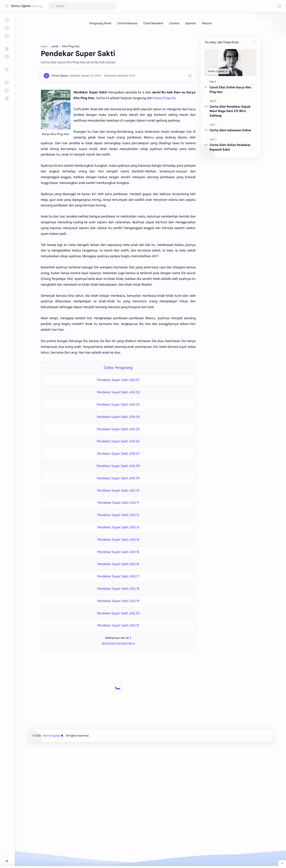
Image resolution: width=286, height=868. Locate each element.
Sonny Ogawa (21, 6)
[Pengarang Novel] (100, 23)
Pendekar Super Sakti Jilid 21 (118, 625)
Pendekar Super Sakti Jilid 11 (118, 503)
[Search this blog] (82, 6)
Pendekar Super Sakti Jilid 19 (118, 601)
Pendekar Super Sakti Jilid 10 (118, 491)
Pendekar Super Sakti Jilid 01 (118, 380)
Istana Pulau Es (165, 98)
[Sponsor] (191, 23)
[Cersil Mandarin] (153, 23)
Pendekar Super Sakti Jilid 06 (118, 441)
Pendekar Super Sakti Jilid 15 (118, 552)
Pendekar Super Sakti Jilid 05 (118, 429)
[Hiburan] (207, 23)
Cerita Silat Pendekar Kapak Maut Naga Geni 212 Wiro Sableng (230, 111)
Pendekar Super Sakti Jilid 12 (118, 515)
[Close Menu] (282, 863)
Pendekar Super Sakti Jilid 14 (118, 540)
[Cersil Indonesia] (127, 23)
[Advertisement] (118, 686)
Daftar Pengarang (118, 368)
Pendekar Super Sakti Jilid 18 (118, 589)
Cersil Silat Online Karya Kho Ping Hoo (230, 90)
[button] (279, 6)
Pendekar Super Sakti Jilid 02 (118, 392)
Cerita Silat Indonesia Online (230, 130)
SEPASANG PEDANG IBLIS (118, 644)
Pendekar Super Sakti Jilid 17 (118, 576)
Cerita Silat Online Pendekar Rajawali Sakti (230, 147)
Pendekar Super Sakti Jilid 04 (118, 417)
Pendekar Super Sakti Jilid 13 (118, 527)
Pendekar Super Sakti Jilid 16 (118, 564)
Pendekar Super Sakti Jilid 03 (118, 405)
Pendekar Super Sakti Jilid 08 (118, 466)
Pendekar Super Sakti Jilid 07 (118, 454)
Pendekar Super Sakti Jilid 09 (118, 478)
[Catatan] (174, 23)
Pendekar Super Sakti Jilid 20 (118, 613)
